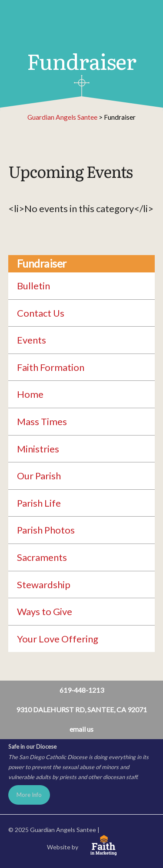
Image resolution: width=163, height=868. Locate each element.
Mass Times (42, 421)
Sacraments (42, 557)
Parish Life (39, 503)
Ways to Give (45, 611)
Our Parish (39, 476)
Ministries (38, 449)
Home (30, 394)
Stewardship (44, 585)
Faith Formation (51, 367)
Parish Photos (46, 530)
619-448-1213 (82, 690)
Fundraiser (42, 264)
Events (32, 340)
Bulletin (33, 286)
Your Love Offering (58, 639)
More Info (29, 795)
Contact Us (41, 313)
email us (81, 729)
